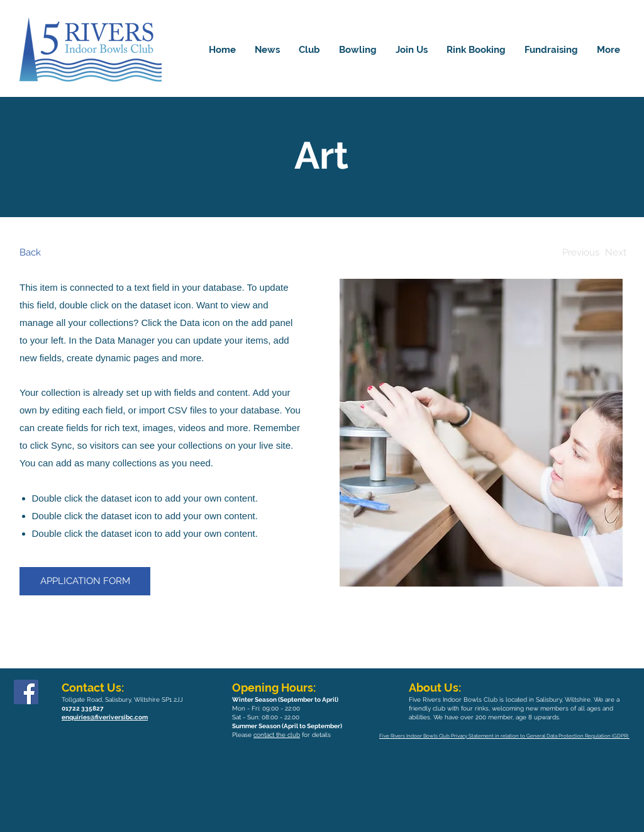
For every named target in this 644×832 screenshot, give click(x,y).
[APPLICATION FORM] (85, 581)
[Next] (615, 253)
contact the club (277, 735)
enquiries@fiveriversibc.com (105, 717)
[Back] (66, 253)
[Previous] (581, 253)
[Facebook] (26, 692)
